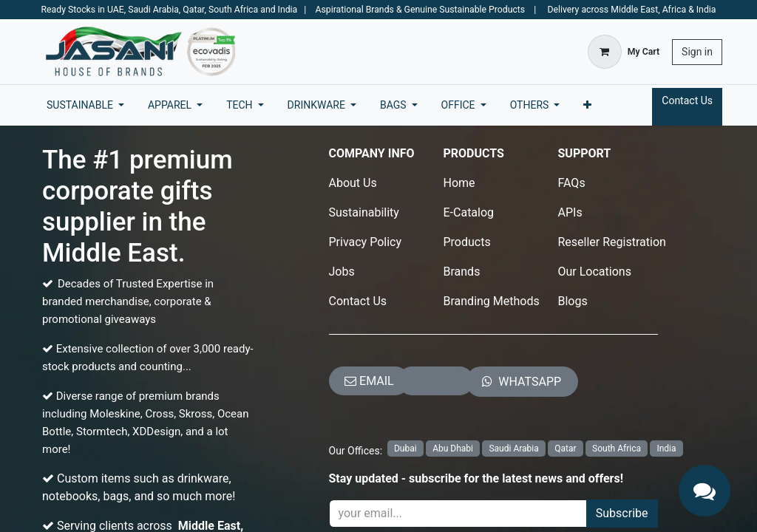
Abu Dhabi (453, 449)
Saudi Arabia (513, 449)
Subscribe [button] (622, 513)
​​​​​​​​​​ (522, 382)
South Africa (617, 449)
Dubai (405, 449)
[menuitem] (85, 105)
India (666, 449)
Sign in (697, 52)
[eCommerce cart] (624, 52)
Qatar (565, 449)
